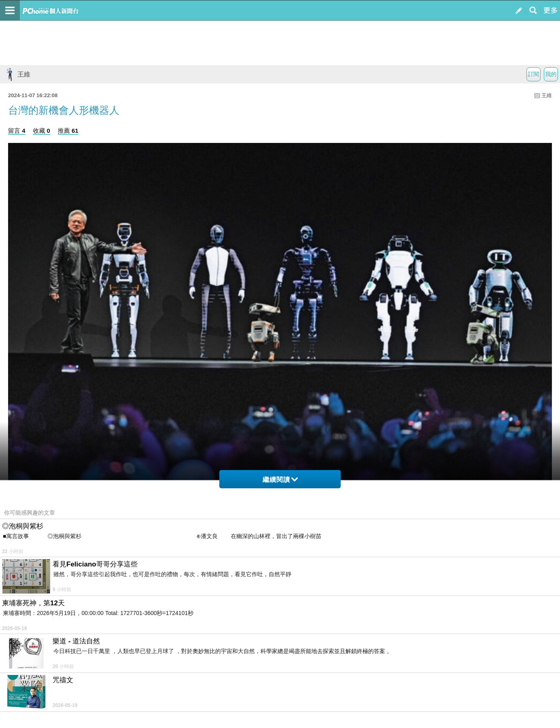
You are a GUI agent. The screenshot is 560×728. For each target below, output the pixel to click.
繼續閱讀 (280, 480)
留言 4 (17, 131)
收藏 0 (41, 131)
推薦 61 (68, 131)
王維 (16, 74)
